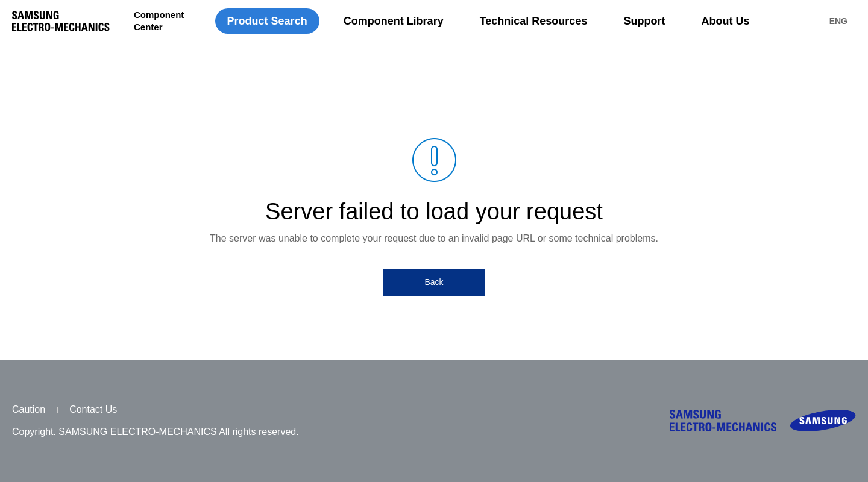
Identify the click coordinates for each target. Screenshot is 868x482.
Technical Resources (534, 21)
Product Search (267, 21)
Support (644, 21)
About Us (725, 21)
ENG (838, 21)
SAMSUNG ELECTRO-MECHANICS (61, 21)
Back (434, 282)
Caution (29, 409)
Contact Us (93, 409)
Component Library (394, 21)
